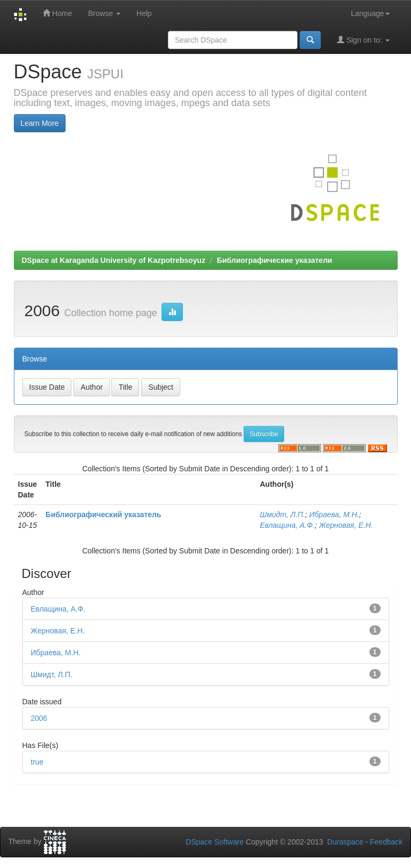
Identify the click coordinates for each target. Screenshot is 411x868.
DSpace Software (215, 842)
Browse (104, 13)
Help (144, 13)
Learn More (40, 123)
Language (370, 13)
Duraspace (345, 842)
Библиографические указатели (275, 260)
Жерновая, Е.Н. (346, 525)
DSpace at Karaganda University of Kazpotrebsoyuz (114, 260)
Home (57, 13)
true (37, 762)
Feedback (386, 842)
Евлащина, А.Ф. (288, 525)
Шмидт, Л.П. (283, 515)
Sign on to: (363, 40)
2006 (39, 718)
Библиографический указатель (103, 515)
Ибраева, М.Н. (334, 515)
